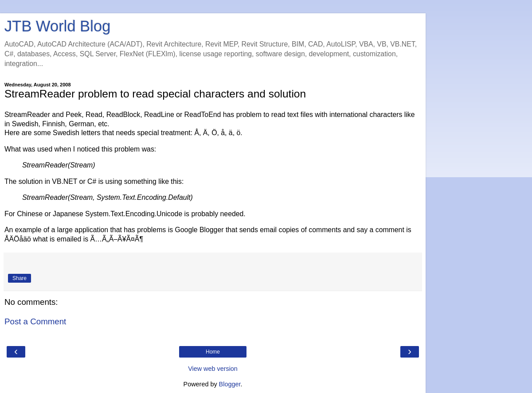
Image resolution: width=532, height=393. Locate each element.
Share (20, 278)
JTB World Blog (57, 26)
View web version (213, 369)
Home (213, 352)
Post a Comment (35, 321)
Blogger (230, 384)
